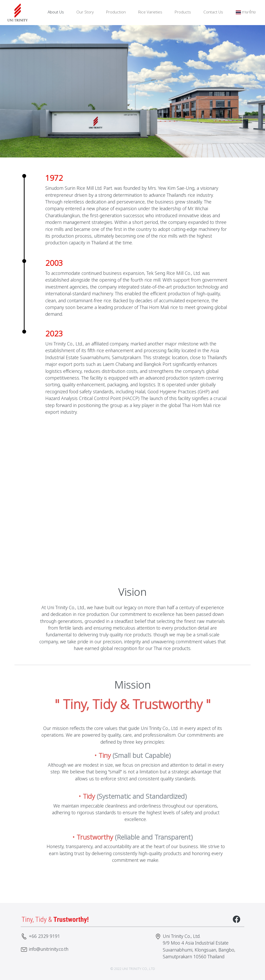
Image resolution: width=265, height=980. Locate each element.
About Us (56, 12)
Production (116, 12)
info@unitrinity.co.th (49, 949)
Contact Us (213, 12)
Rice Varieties (150, 12)
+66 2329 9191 (44, 936)
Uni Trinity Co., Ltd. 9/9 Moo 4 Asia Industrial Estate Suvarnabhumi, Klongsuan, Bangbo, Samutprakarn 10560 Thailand (199, 947)
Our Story (85, 12)
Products (183, 12)
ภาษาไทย (246, 12)
